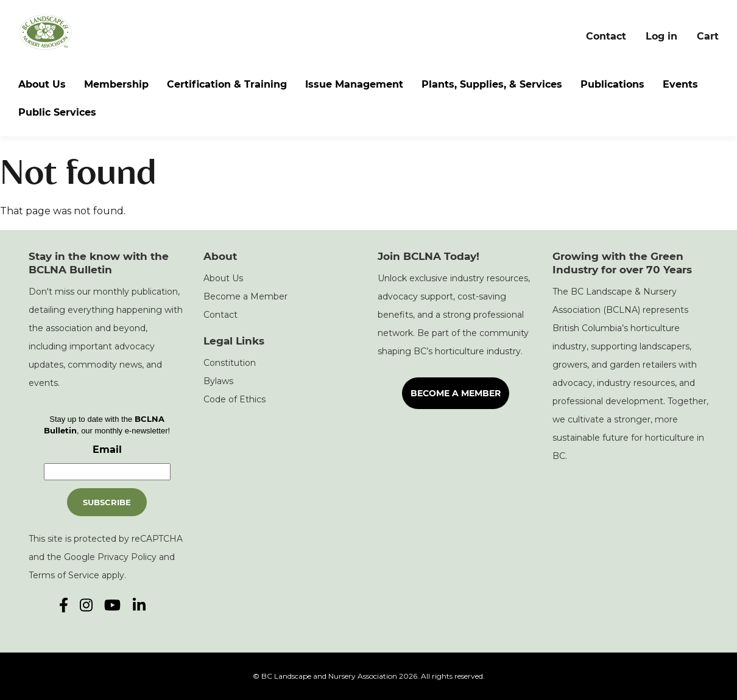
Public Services (57, 112)
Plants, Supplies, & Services (492, 84)
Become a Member (245, 296)
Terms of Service (64, 575)
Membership (116, 84)
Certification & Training (227, 84)
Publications (612, 84)
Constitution (230, 363)
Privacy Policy (127, 557)
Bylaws (218, 381)
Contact (606, 36)
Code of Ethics (234, 399)
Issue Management (354, 84)
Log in (661, 36)
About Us (42, 84)
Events (680, 84)
